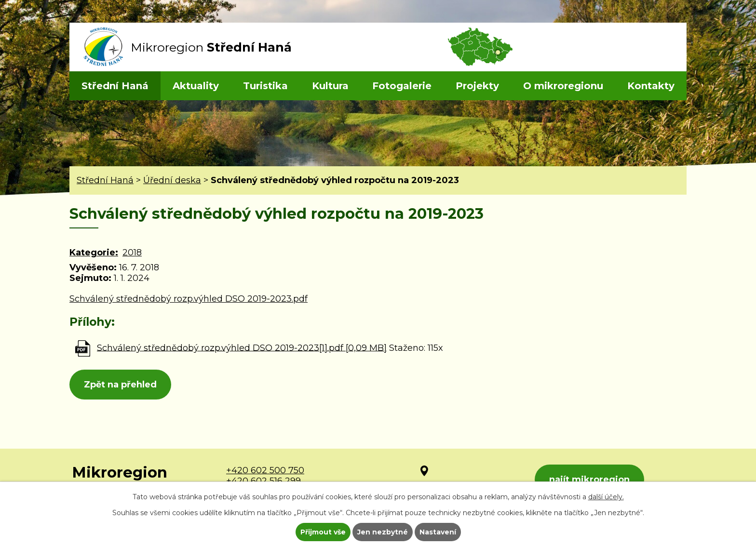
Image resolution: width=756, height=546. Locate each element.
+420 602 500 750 (265, 470)
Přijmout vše (323, 532)
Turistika (265, 86)
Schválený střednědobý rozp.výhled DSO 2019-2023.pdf (189, 299)
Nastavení (438, 532)
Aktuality (196, 86)
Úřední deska (172, 180)
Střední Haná (115, 86)
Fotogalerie (402, 86)
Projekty (477, 86)
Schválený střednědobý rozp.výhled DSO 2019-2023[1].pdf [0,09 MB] (242, 347)
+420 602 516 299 (263, 481)
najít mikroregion (589, 479)
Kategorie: (94, 253)
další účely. (606, 497)
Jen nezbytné (383, 532)
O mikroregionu (563, 86)
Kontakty (651, 86)
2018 (132, 253)
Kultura (330, 86)
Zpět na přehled (120, 385)
